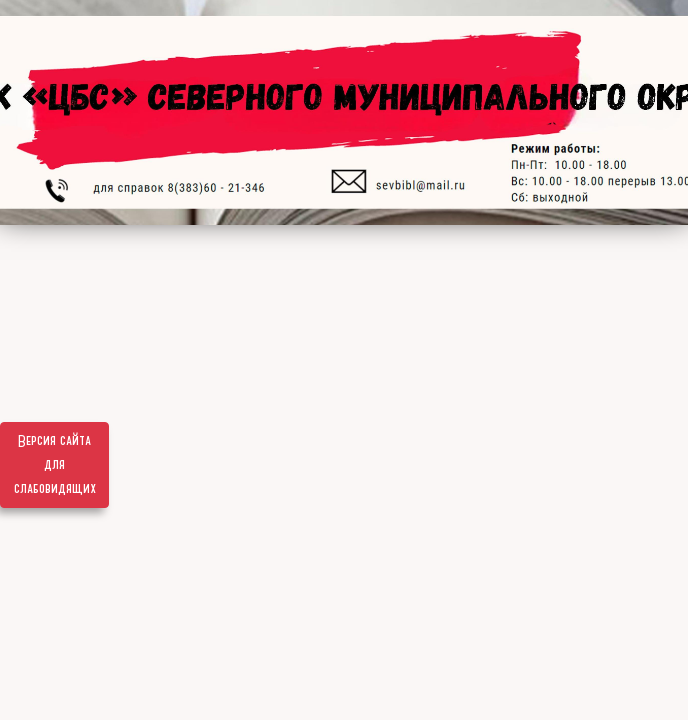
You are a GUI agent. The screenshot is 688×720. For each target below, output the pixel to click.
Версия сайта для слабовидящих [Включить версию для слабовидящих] (55, 465)
